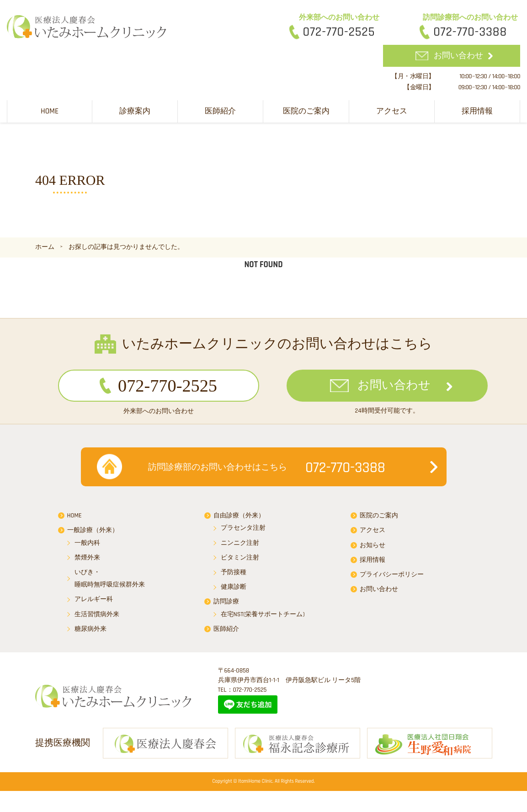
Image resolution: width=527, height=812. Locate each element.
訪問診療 (226, 606)
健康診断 (234, 591)
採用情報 (477, 110)
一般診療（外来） (93, 534)
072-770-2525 (339, 32)
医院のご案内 (306, 110)
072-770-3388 (470, 32)
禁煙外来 (87, 561)
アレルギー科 (94, 603)
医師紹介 (220, 110)
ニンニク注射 (240, 547)
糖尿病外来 (90, 633)
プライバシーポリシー (392, 578)
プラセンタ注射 (243, 532)
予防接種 (234, 576)
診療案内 (135, 110)
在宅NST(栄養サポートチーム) (263, 618)
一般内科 (87, 547)
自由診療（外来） (239, 520)
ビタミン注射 (240, 561)
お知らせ (373, 549)
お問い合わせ (458, 55)
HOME (50, 110)
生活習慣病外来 (97, 618)
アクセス (392, 110)
